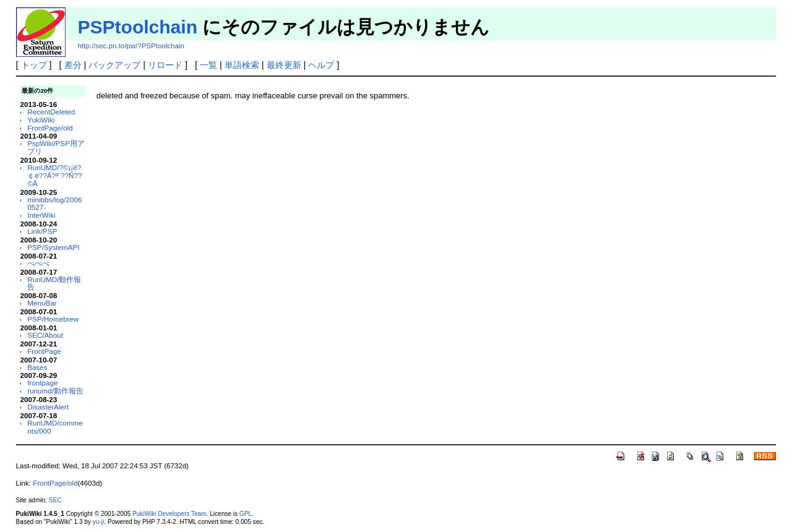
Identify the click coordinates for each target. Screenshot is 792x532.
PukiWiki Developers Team (170, 514)
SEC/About (45, 335)
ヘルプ (321, 65)
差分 (73, 65)
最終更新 (284, 65)
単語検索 (242, 65)
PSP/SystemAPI (53, 247)
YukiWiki (41, 120)
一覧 (209, 65)
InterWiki (41, 215)
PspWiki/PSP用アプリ (56, 147)
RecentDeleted (51, 112)
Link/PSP (42, 231)
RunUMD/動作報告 (54, 283)
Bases (37, 367)
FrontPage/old (50, 128)
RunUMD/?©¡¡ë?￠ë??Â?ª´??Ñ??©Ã (54, 175)
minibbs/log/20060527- (54, 204)
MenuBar (42, 303)
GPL (246, 514)
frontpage (42, 383)
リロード (165, 65)
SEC (55, 500)
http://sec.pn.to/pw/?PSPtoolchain (131, 46)
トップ (34, 65)
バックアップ (114, 65)
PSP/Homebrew (53, 319)
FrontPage (44, 351)
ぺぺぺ (38, 263)
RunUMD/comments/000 (55, 427)
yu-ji (98, 522)
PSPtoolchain (138, 27)
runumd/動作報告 (55, 391)
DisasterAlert (48, 407)
